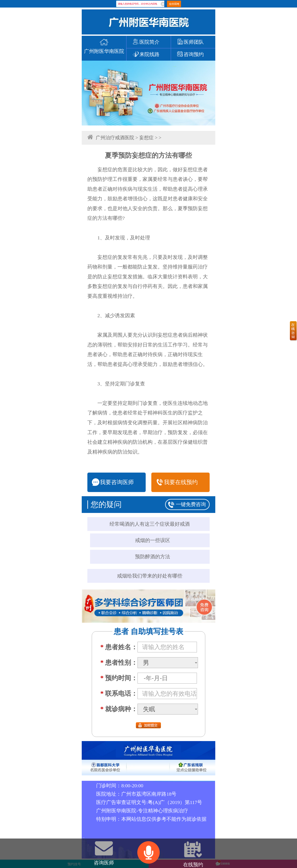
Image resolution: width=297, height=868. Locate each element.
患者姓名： (119, 647)
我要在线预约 (177, 482)
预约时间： (119, 678)
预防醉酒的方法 (153, 557)
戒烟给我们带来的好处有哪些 (150, 576)
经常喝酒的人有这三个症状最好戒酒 (150, 524)
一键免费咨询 (191, 504)
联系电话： (119, 694)
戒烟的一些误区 (153, 540)
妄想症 (146, 138)
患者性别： (119, 663)
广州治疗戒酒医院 (115, 138)
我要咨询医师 (113, 482)
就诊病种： (119, 709)
